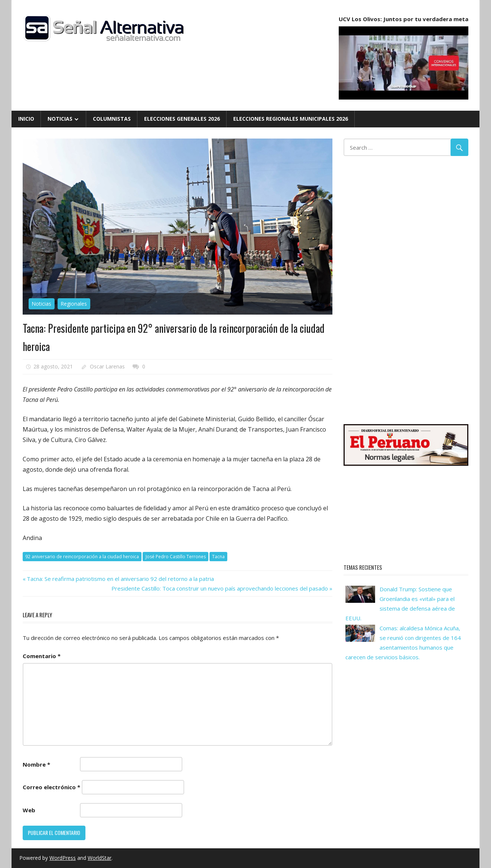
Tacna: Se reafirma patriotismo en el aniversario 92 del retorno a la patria (120, 579)
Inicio (26, 119)
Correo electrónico (51, 787)
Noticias (60, 119)
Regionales (74, 304)
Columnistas (112, 119)
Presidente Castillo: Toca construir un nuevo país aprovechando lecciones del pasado (220, 588)
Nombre (36, 764)
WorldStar (100, 858)
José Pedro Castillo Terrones (176, 557)
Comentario (42, 656)
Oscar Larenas (107, 366)
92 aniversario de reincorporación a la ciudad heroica (82, 557)
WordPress (63, 858)
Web (29, 810)
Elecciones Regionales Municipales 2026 (291, 119)
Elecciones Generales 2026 (182, 119)
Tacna (218, 557)
